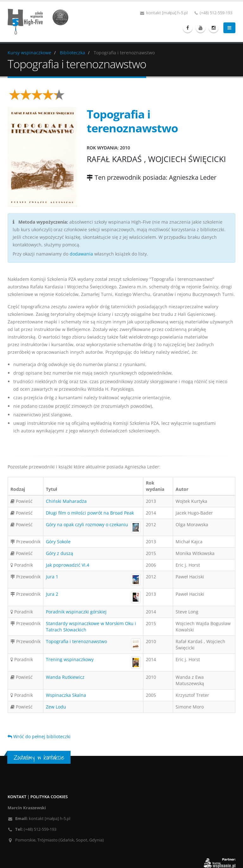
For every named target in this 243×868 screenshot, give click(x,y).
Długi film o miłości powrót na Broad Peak (90, 513)
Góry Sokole (58, 542)
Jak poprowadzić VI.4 (68, 565)
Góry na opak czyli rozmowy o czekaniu (87, 524)
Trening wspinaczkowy (70, 659)
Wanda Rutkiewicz (65, 677)
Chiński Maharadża (66, 501)
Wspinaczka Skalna (66, 695)
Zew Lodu (56, 707)
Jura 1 (52, 577)
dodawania (81, 254)
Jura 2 (52, 594)
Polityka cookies (49, 797)
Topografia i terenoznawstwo (76, 641)
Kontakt (17, 797)
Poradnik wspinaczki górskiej (76, 612)
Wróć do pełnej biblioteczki (39, 736)
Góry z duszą (59, 553)
